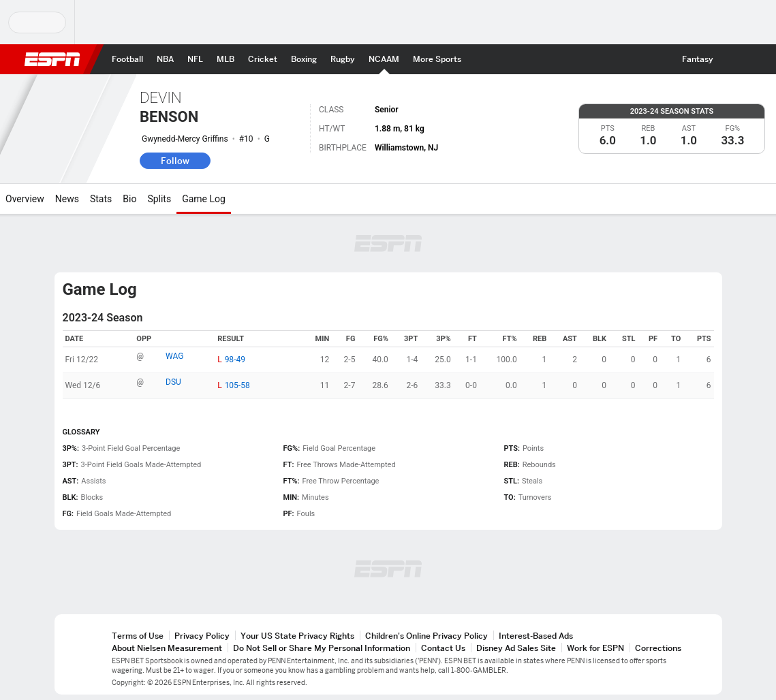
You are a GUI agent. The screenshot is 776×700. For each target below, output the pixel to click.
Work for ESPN (595, 648)
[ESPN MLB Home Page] (226, 59)
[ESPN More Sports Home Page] (437, 59)
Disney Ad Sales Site (516, 648)
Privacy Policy (202, 636)
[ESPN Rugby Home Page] (343, 59)
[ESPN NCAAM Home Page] (384, 59)
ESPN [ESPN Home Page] (52, 59)
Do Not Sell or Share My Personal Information (322, 648)
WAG (174, 356)
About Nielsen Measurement (167, 648)
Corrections (658, 648)
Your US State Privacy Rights (297, 636)
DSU (173, 382)
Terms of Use (138, 636)
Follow (175, 161)
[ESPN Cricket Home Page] (263, 59)
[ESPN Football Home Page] (127, 59)
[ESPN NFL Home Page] (195, 59)
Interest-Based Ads (536, 636)
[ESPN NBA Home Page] (165, 59)
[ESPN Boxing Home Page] (304, 59)
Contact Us (443, 648)
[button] (732, 59)
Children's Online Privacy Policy (426, 636)
